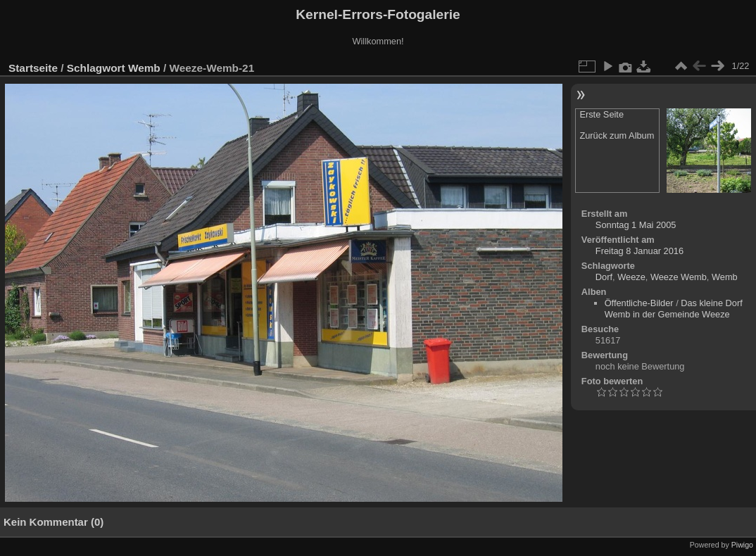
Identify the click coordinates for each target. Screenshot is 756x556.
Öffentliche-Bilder (639, 303)
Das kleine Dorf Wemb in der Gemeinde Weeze (674, 309)
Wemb (144, 68)
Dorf (604, 277)
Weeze (631, 277)
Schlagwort (96, 68)
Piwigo (742, 545)
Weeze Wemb (679, 277)
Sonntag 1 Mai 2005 (636, 225)
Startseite (33, 68)
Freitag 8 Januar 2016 (640, 251)
